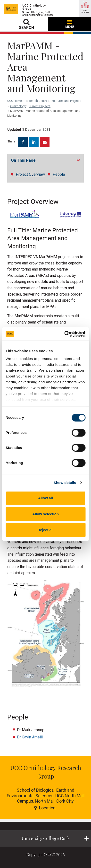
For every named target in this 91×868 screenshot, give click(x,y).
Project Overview (30, 174)
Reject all (46, 530)
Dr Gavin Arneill (30, 737)
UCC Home (15, 101)
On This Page (23, 160)
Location (45, 808)
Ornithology (18, 106)
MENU (70, 24)
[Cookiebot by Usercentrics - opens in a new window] (65, 334)
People (59, 174)
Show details (65, 483)
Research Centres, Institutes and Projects (53, 101)
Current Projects (40, 106)
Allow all (45, 498)
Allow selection (45, 514)
